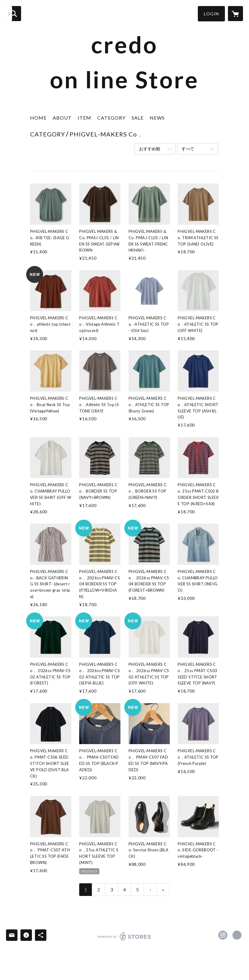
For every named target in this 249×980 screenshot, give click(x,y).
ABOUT (62, 118)
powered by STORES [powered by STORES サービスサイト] (124, 940)
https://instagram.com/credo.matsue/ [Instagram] (223, 935)
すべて (188, 149)
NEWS (157, 118)
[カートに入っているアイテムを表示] (235, 14)
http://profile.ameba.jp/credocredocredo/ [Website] (237, 935)
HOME (38, 118)
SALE (138, 118)
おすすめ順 (150, 149)
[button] (211, 14)
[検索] (14, 14)
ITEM (84, 118)
